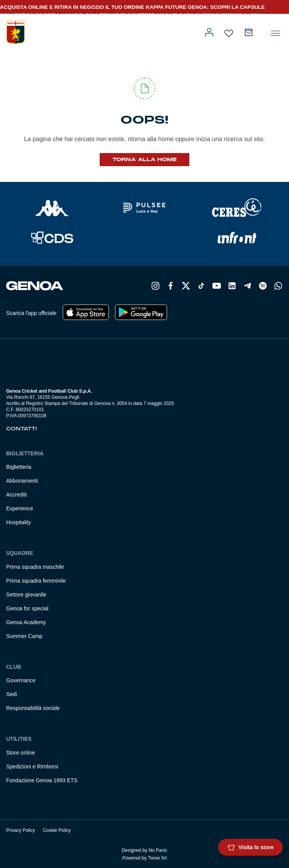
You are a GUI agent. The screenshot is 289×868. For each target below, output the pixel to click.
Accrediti (17, 495)
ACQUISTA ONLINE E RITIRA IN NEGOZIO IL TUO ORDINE (72, 7)
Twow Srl (157, 858)
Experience (20, 508)
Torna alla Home (144, 160)
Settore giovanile (26, 595)
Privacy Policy (21, 830)
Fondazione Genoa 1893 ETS (42, 780)
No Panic (158, 850)
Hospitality (19, 522)
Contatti (22, 429)
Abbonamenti (22, 481)
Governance (21, 680)
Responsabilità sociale (33, 708)
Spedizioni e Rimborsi (32, 766)
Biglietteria (19, 467)
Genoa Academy (26, 622)
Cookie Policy (57, 830)
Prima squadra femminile (36, 581)
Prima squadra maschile (35, 567)
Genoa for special (27, 608)
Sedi (12, 694)
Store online (21, 753)
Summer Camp (24, 636)
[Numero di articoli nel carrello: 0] (249, 32)
